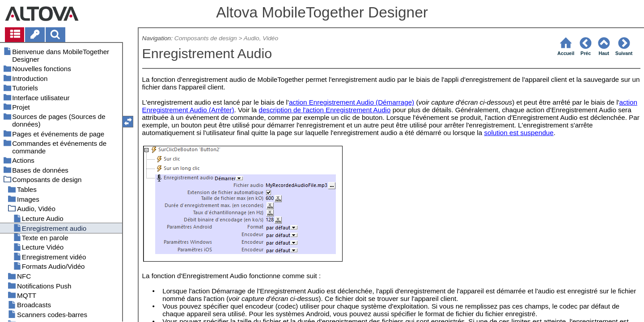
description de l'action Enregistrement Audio (324, 110)
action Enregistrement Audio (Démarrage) (352, 102)
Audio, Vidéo (261, 38)
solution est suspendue (519, 133)
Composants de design (206, 38)
